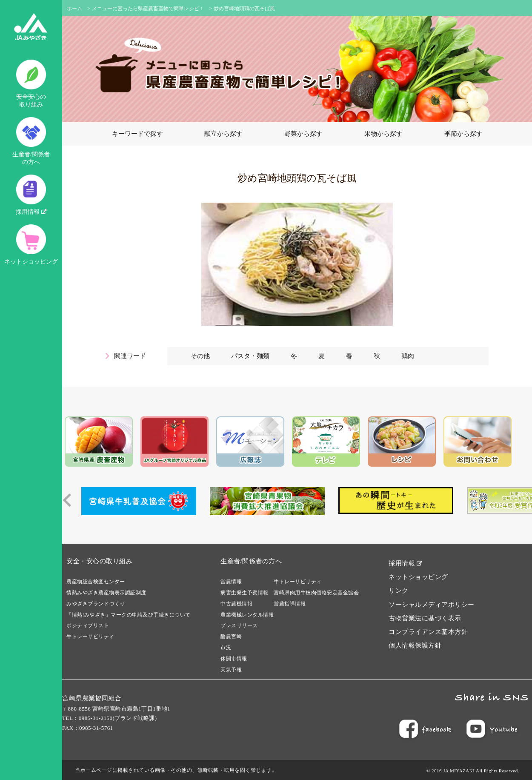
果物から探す (383, 134)
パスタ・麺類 (250, 356)
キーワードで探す (137, 134)
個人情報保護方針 (415, 645)
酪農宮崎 (231, 637)
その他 (200, 356)
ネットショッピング (31, 245)
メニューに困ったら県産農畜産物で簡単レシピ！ (148, 9)
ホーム (74, 9)
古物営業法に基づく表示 (425, 618)
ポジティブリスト (88, 625)
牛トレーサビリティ (90, 637)
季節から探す (463, 134)
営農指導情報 (290, 604)
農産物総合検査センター (96, 582)
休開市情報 (234, 659)
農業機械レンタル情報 (247, 615)
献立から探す (223, 134)
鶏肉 (408, 356)
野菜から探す (303, 134)
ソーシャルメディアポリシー (432, 605)
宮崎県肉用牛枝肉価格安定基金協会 (316, 593)
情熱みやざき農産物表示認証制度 (106, 593)
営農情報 (231, 582)
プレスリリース (239, 625)
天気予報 (231, 670)
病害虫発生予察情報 (245, 593)
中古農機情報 (236, 604)
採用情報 (31, 195)
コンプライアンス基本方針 (428, 632)
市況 (226, 648)
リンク (399, 591)
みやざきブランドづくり (96, 604)
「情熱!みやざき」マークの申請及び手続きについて (129, 615)
